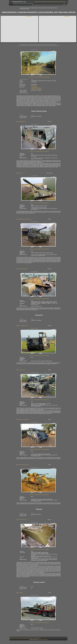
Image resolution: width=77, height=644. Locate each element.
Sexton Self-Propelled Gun (22, 269)
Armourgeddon (34, 86)
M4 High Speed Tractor (22, 122)
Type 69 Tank (20, 173)
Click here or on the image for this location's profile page (39, 77)
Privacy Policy (45, 640)
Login (64, 4)
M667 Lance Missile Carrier (23, 326)
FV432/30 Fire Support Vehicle (23, 419)
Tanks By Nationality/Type (54, 2)
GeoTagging (63, 2)
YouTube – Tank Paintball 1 (36, 88)
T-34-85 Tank (20, 593)
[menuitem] (36, 2)
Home (36, 2)
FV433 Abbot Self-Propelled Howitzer (24, 219)
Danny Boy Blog (34, 87)
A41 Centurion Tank (21, 370)
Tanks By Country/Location (43, 2)
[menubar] (50, 2)
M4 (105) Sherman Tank (22, 520)
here (58, 46)
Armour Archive (40, 640)
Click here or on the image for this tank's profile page (39, 151)
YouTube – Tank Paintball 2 (36, 89)
